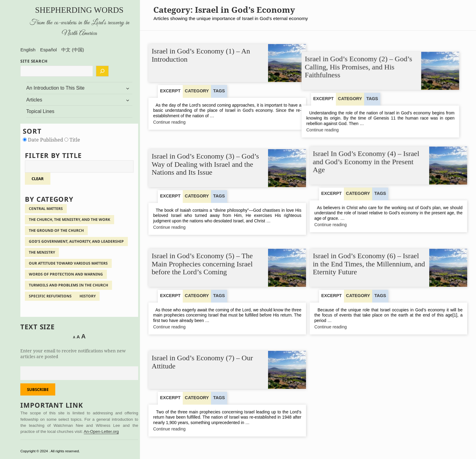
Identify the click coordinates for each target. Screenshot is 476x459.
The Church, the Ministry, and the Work (70, 219)
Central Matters (46, 209)
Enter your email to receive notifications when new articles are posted (73, 354)
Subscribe (38, 389)
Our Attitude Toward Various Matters (68, 263)
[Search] (102, 71)
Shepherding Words (79, 10)
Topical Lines (41, 111)
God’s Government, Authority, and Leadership (76, 241)
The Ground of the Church (56, 230)
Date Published (44, 140)
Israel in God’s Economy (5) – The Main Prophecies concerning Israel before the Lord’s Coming (202, 264)
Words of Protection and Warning (66, 274)
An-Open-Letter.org (101, 432)
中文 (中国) (73, 50)
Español (48, 50)
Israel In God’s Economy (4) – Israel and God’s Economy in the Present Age (366, 162)
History (88, 296)
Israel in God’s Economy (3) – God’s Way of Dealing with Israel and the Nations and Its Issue (206, 162)
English (28, 50)
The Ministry (42, 252)
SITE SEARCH (34, 61)
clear (38, 179)
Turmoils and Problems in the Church (68, 285)
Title (72, 140)
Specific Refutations (50, 296)
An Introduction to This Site (56, 88)
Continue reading (180, 122)
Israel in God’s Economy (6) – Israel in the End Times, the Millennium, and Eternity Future (369, 264)
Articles (34, 100)
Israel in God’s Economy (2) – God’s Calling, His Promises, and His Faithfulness (367, 59)
